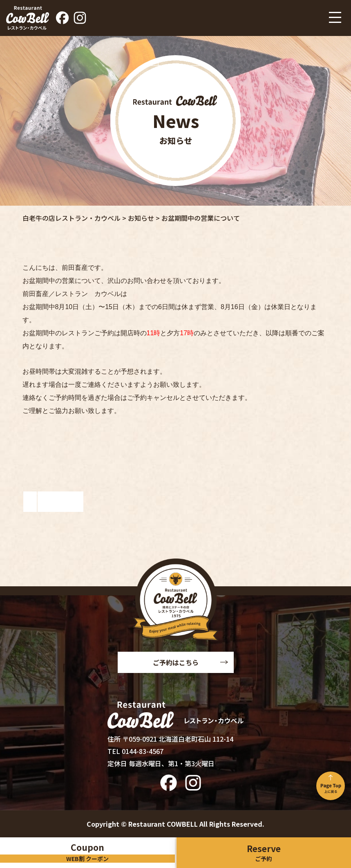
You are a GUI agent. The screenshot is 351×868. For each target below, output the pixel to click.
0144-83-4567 (143, 751)
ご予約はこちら (176, 662)
